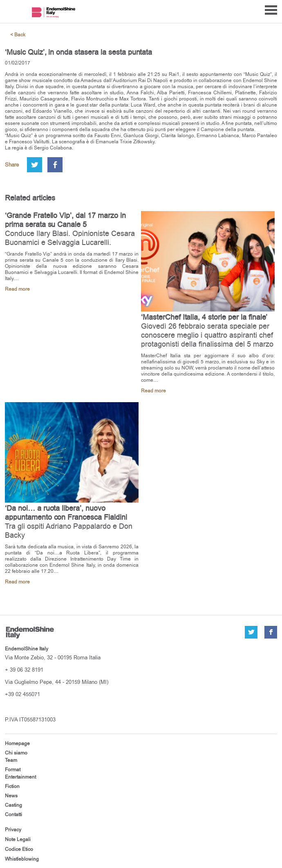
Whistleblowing (22, 859)
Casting (13, 805)
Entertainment (20, 777)
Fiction (12, 786)
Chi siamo (16, 753)
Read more (17, 289)
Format (13, 770)
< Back (18, 35)
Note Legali (18, 839)
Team (11, 760)
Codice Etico (19, 849)
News (11, 796)
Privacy (13, 830)
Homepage (17, 743)
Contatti (13, 815)
